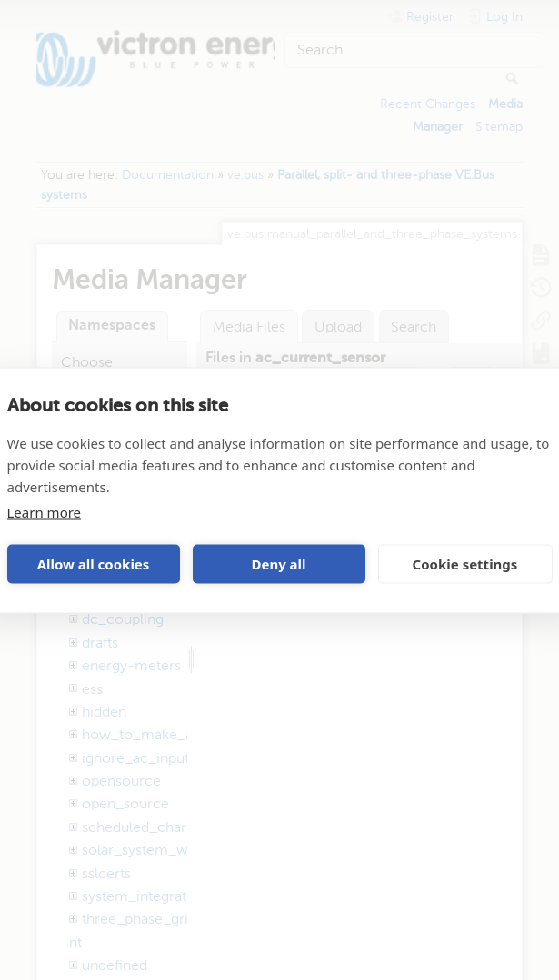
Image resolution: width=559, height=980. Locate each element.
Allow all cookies (94, 564)
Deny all (278, 564)
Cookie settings (465, 564)
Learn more (45, 511)
